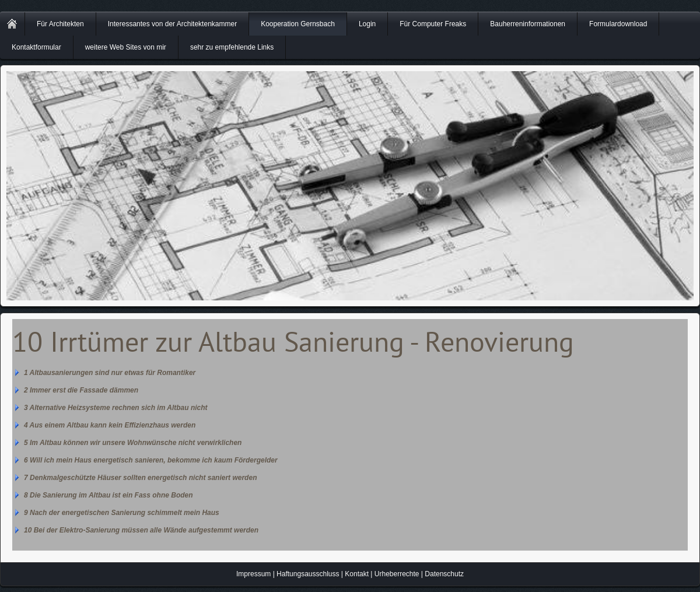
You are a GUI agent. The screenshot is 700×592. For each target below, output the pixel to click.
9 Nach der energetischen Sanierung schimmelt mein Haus (122, 513)
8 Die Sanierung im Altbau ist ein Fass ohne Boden (108, 495)
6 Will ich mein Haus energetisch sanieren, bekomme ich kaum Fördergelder (151, 460)
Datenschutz (444, 574)
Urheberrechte (397, 574)
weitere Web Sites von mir (126, 47)
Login (367, 24)
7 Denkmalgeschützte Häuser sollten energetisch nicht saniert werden (140, 478)
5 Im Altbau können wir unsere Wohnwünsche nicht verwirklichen (133, 443)
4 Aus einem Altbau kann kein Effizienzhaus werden (110, 425)
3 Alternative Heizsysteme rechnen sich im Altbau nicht (116, 408)
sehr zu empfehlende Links (232, 47)
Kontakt (357, 574)
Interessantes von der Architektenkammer (172, 24)
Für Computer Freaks (433, 24)
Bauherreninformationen (528, 24)
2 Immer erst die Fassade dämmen (81, 390)
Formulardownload (618, 24)
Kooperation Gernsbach (298, 24)
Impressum (253, 574)
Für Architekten (60, 24)
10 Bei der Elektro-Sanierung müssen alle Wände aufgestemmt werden (141, 530)
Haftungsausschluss (308, 574)
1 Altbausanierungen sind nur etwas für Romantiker (110, 373)
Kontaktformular (36, 47)
